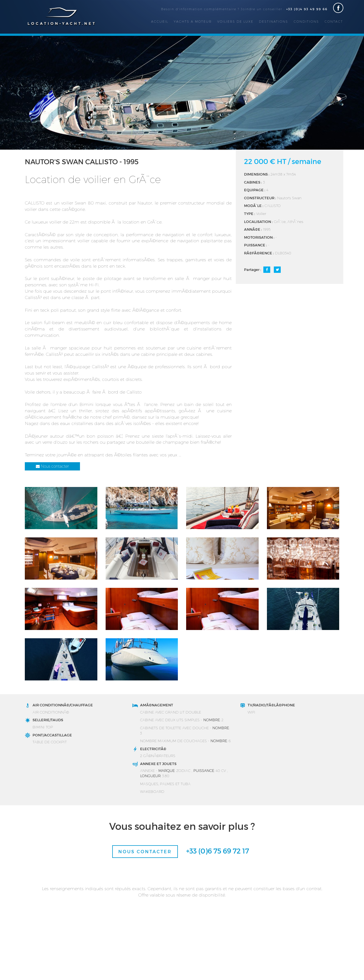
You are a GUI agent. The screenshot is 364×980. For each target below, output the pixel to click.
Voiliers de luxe (235, 21)
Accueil (160, 21)
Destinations (274, 21)
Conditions (306, 21)
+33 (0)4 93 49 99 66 (307, 9)
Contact (334, 21)
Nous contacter (52, 466)
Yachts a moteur (193, 21)
